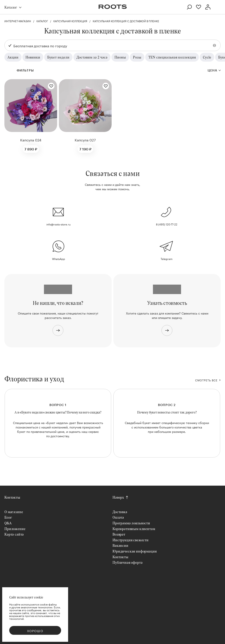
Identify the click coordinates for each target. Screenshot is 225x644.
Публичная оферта (127, 562)
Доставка (120, 512)
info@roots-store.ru (58, 224)
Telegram (167, 259)
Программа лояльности (131, 523)
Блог (8, 517)
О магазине (14, 512)
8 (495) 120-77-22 (167, 224)
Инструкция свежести (131, 540)
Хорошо (35, 631)
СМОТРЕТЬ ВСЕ (206, 380)
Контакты (12, 497)
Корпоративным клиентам (134, 529)
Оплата (118, 517)
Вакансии (120, 545)
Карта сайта (14, 534)
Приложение (15, 529)
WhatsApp (59, 259)
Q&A (8, 523)
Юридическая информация (134, 551)
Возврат (119, 534)
